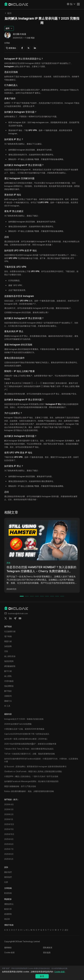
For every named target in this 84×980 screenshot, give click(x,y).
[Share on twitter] (6, 618)
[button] (71, 4)
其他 (8, 563)
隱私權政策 (48, 947)
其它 (66, 930)
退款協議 (47, 952)
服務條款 (8, 947)
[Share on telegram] (15, 618)
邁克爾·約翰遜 (19, 34)
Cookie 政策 (9, 952)
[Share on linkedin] (10, 618)
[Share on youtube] (20, 618)
